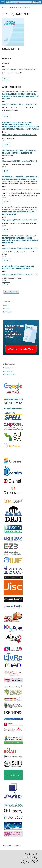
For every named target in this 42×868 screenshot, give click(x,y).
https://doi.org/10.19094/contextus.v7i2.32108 (20, 104)
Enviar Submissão (11, 292)
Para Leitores (8, 368)
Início (4, 7)
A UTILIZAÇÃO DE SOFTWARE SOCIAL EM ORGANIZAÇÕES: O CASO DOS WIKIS (18, 267)
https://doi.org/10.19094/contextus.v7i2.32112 (20, 220)
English (6, 305)
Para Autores (8, 371)
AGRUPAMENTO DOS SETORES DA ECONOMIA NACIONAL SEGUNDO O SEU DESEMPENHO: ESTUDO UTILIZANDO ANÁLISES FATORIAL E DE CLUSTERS (20, 95)
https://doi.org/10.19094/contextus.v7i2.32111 (20, 189)
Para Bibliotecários (10, 374)
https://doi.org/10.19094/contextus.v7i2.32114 (20, 274)
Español (6, 309)
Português (7, 312)
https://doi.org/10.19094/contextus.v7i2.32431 (20, 69)
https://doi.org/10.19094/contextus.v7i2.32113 (20, 248)
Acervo (11, 7)
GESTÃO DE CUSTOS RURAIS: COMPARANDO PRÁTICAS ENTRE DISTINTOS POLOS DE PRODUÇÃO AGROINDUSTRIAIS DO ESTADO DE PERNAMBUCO (20, 239)
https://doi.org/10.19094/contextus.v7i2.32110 (20, 161)
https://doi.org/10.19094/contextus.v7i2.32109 (20, 135)
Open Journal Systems (12, 845)
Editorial (5, 63)
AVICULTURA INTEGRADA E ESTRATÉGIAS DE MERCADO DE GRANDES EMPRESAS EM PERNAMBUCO (19, 153)
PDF (7, 79)
